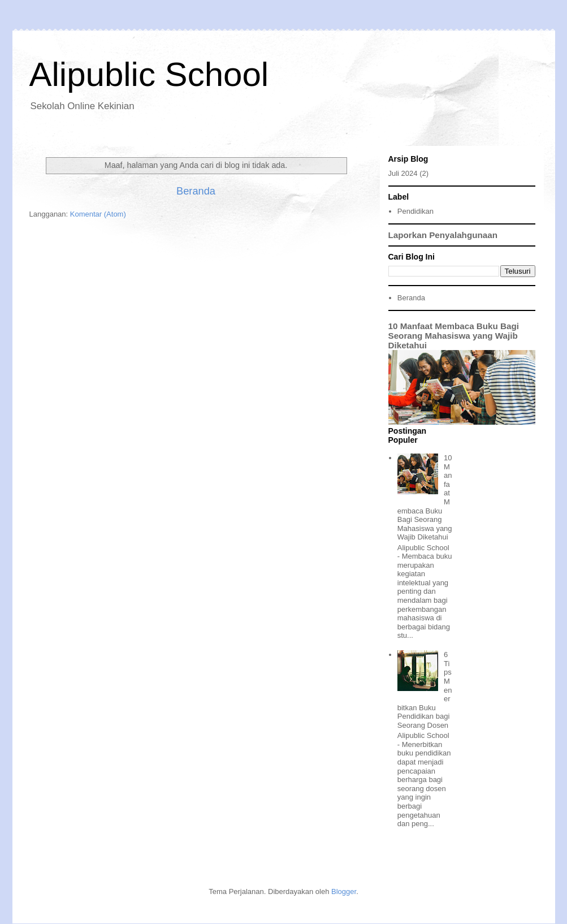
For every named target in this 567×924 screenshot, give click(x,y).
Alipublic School (149, 74)
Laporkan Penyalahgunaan (443, 235)
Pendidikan (415, 211)
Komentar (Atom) (98, 214)
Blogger (344, 891)
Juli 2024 (403, 173)
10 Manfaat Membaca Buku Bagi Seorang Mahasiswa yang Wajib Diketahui (454, 336)
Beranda (196, 191)
